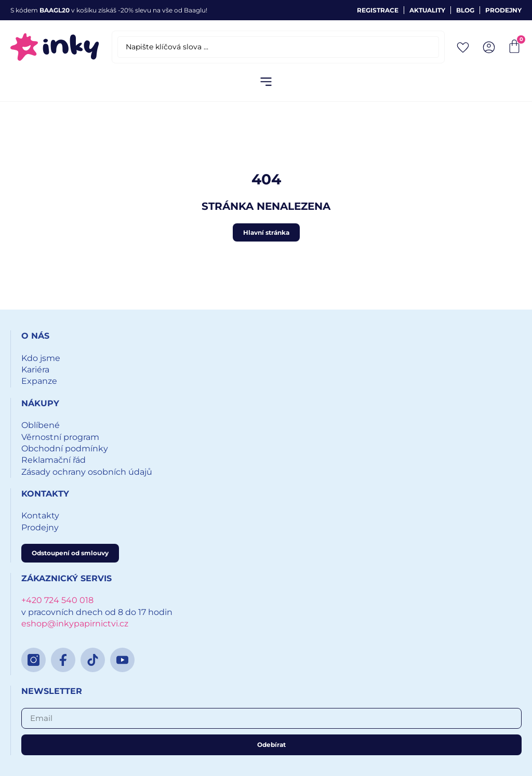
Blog (465, 10)
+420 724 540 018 (57, 600)
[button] (266, 82)
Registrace (378, 10)
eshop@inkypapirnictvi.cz (75, 624)
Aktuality (427, 10)
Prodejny (503, 10)
